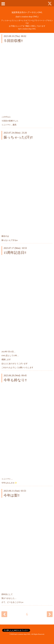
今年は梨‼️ (12, 495)
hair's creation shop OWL (22, 634)
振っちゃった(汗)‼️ (18, 137)
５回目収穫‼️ (13, 41)
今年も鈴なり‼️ (15, 380)
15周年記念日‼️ (15, 253)
